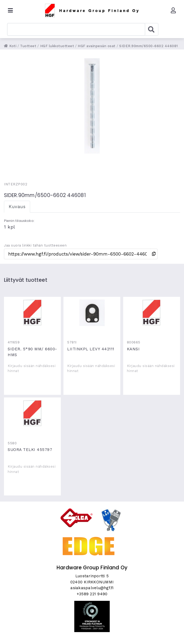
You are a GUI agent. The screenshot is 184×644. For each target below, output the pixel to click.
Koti (10, 46)
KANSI (152, 313)
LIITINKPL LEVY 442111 (92, 313)
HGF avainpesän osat (97, 46)
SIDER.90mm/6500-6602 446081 (149, 46)
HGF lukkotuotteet (57, 46)
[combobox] (76, 29)
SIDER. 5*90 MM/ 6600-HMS (32, 313)
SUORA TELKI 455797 (32, 413)
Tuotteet (28, 46)
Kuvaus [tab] (17, 207)
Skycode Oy (92, 635)
